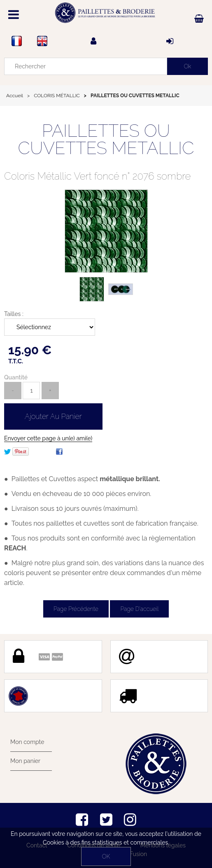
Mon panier (25, 761)
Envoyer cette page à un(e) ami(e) (48, 438)
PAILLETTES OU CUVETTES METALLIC (106, 139)
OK (106, 856)
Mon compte (27, 742)
